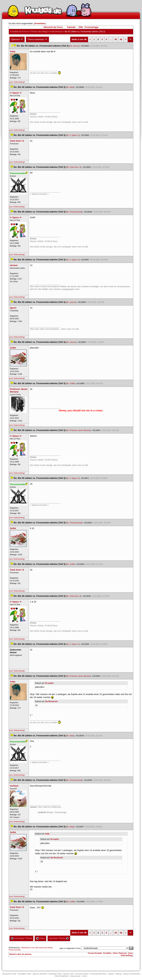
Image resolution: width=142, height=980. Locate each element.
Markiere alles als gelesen (21, 954)
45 (116, 39)
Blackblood (26, 948)
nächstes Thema (59, 938)
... (111, 39)
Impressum (75, 976)
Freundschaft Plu (99, 974)
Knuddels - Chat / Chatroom (115, 953)
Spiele (111, 974)
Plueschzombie (15, 950)
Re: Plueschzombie (74, 212)
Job (84, 976)
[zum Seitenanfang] (17, 82)
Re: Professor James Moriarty (78, 430)
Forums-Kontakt (95, 953)
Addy (47, 834)
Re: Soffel (71, 383)
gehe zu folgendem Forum (70, 948)
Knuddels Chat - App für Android (32, 974)
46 (121, 39)
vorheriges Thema (21, 938)
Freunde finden (82, 974)
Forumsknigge (92, 27)
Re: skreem (74, 46)
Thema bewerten (37, 39)
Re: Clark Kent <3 (74, 167)
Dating (119, 974)
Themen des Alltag (39, 32)
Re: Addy (70, 87)
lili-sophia (49, 683)
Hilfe (81, 27)
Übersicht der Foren (53, 27)
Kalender (71, 27)
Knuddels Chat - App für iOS (61, 974)
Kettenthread (56, 32)
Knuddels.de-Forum (19, 32)
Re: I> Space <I (73, 135)
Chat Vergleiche (62, 976)
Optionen (17, 39)
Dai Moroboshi (51, 701)
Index (40, 938)
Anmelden (40, 23)
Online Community (131, 974)
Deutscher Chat (9, 974)
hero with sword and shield (42, 948)
